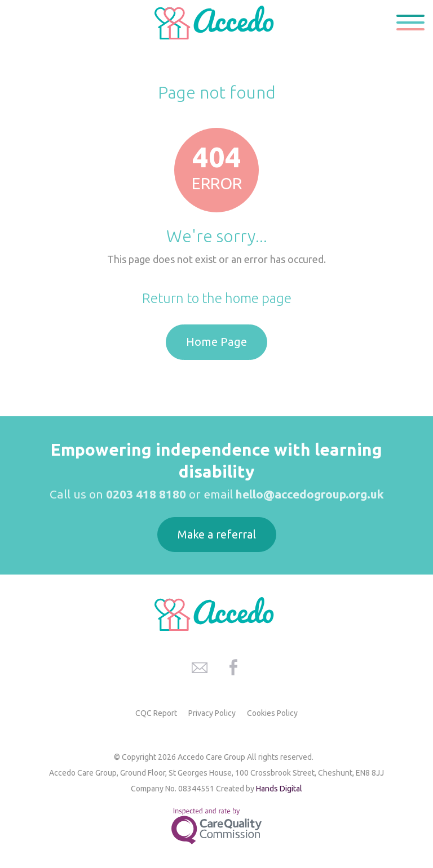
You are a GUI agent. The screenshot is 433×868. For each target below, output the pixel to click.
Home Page (216, 342)
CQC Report (156, 713)
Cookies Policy (272, 713)
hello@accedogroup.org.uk (310, 494)
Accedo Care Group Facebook (233, 667)
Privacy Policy (212, 713)
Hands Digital (279, 789)
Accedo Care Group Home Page (216, 23)
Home (178, 65)
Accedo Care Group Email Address (200, 667)
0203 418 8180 (146, 494)
